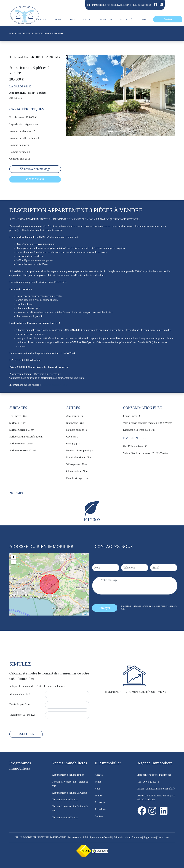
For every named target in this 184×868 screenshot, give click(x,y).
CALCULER (26, 734)
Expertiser (100, 802)
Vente (98, 782)
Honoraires (163, 837)
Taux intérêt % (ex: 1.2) (22, 715)
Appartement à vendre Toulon (68, 775)
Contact (99, 816)
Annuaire (137, 837)
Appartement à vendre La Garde (70, 793)
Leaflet (85, 614)
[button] (74, 96)
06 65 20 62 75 (145, 5)
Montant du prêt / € (20, 694)
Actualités (100, 809)
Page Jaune (150, 837)
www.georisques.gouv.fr (55, 385)
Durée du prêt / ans (20, 704)
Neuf (97, 789)
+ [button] (14, 557)
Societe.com (74, 837)
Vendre (99, 795)
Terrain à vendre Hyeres (65, 799)
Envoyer (105, 608)
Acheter (25, 33)
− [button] (14, 562)
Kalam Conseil (104, 837)
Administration (122, 837)
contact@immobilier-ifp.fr (160, 789)
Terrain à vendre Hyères (65, 817)
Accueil (14, 33)
